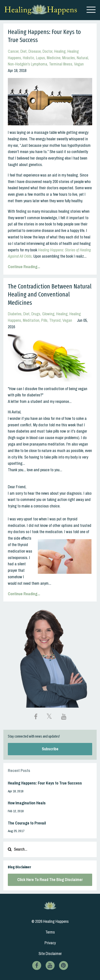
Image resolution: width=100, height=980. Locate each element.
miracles (69, 58)
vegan (79, 64)
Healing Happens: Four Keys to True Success (45, 783)
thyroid (55, 320)
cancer (13, 51)
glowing (48, 314)
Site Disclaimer (50, 954)
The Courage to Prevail (27, 823)
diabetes (15, 314)
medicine (54, 58)
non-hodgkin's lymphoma (28, 64)
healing (60, 51)
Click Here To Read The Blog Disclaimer (50, 880)
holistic (29, 58)
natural (82, 58)
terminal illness (61, 64)
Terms (50, 932)
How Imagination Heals (27, 803)
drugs (36, 314)
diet (23, 51)
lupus (40, 58)
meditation (31, 320)
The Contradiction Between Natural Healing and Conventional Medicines (50, 294)
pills (44, 320)
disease (35, 51)
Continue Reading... (24, 267)
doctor (47, 51)
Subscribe (50, 749)
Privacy (50, 943)
